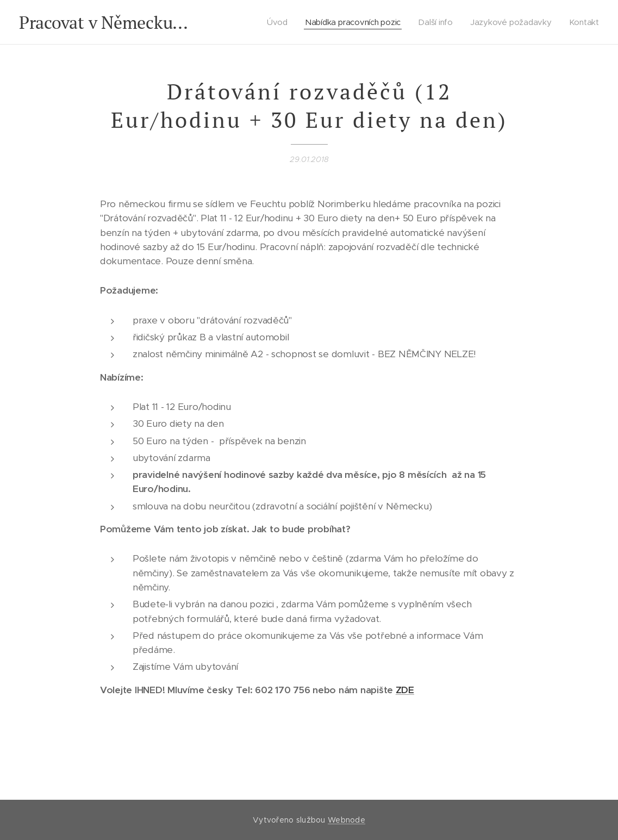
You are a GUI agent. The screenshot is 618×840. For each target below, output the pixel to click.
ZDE (405, 690)
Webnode (347, 820)
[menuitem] (279, 22)
